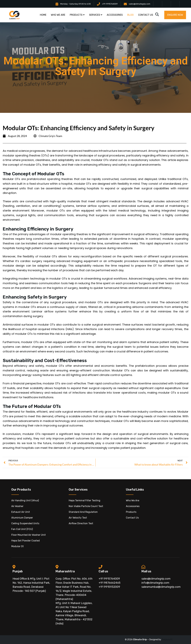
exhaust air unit (21, 512)
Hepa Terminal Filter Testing (84, 500)
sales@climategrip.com (140, 4)
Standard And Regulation (83, 512)
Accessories (133, 506)
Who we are (58, 15)
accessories (115, 15)
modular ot (18, 546)
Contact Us (132, 518)
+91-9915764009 (110, 4)
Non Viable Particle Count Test (86, 506)
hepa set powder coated (26, 541)
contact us (146, 15)
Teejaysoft (167, 640)
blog (130, 15)
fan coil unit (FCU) (22, 529)
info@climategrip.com (155, 583)
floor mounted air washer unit (29, 535)
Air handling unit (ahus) (25, 500)
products (77, 15)
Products (131, 512)
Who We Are (133, 500)
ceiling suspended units (25, 523)
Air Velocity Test (78, 518)
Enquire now (175, 15)
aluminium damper (22, 518)
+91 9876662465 (110, 583)
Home (43, 15)
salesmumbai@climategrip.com (161, 587)
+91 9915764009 (109, 579)
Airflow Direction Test (81, 523)
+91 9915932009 (109, 587)
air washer (17, 506)
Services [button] (96, 15)
